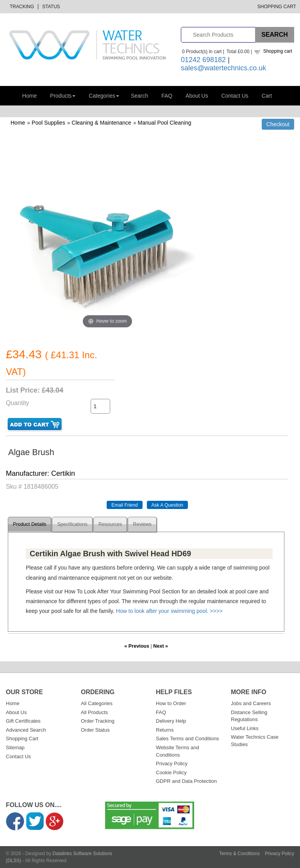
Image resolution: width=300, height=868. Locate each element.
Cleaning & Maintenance (101, 123)
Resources (110, 524)
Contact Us (235, 96)
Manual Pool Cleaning (165, 123)
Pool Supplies (48, 123)
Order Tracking (98, 721)
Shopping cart (278, 51)
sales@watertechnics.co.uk (223, 68)
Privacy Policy (172, 764)
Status (51, 7)
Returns (165, 730)
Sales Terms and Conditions (187, 739)
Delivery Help (171, 721)
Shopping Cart (277, 7)
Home (29, 96)
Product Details (29, 524)
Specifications (72, 524)
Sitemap (15, 747)
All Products (94, 712)
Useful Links (245, 728)
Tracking (22, 7)
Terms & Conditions (239, 854)
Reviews (142, 524)
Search (139, 96)
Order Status (95, 730)
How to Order (171, 703)
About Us (197, 96)
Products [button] (63, 96)
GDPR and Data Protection (186, 781)
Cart (267, 96)
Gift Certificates (23, 721)
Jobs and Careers (251, 703)
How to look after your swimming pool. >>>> (169, 611)
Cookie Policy (171, 772)
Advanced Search (26, 730)
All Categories (97, 703)
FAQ (167, 96)
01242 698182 (203, 60)
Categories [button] (104, 96)
